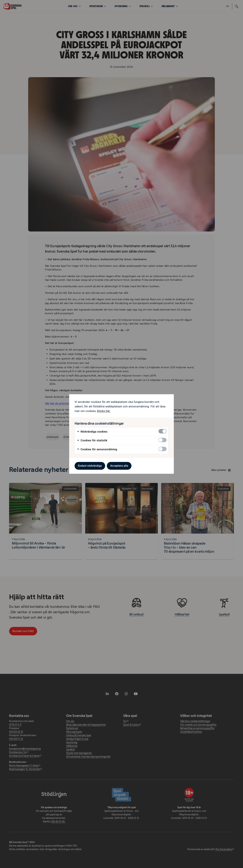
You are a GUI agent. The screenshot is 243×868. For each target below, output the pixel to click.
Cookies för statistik (92, 440)
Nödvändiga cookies (92, 432)
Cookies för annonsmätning (97, 449)
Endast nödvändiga (90, 466)
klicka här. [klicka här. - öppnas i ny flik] (104, 411)
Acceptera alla (119, 466)
